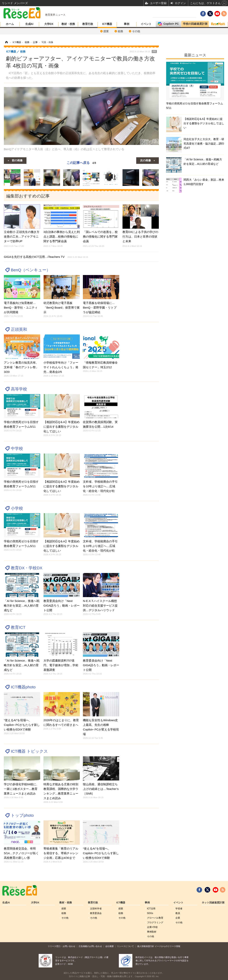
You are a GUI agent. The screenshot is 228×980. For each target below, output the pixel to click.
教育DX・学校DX (27, 568)
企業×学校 (152, 927)
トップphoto (22, 815)
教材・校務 (68, 24)
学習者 (179, 909)
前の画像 (17, 160)
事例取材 (152, 932)
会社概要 (110, 946)
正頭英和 (19, 329)
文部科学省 (96, 909)
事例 (127, 24)
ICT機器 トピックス (29, 751)
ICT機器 (107, 24)
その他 (136, 31)
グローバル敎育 (155, 918)
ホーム (10, 24)
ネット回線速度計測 (213, 903)
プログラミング (155, 922)
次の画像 (145, 160)
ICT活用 (151, 909)
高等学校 (19, 389)
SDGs (150, 913)
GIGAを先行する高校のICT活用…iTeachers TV (46, 257)
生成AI (29, 24)
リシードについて (125, 946)
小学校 (17, 508)
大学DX (49, 24)
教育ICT (18, 627)
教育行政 (88, 24)
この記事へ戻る (81, 163)
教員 (178, 913)
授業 (106, 31)
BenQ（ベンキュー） (31, 270)
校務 (120, 31)
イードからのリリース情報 (168, 946)
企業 (178, 918)
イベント (146, 24)
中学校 (17, 448)
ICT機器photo (23, 687)
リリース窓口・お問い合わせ (62, 946)
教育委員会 (96, 913)
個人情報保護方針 (146, 946)
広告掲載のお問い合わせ (90, 946)
